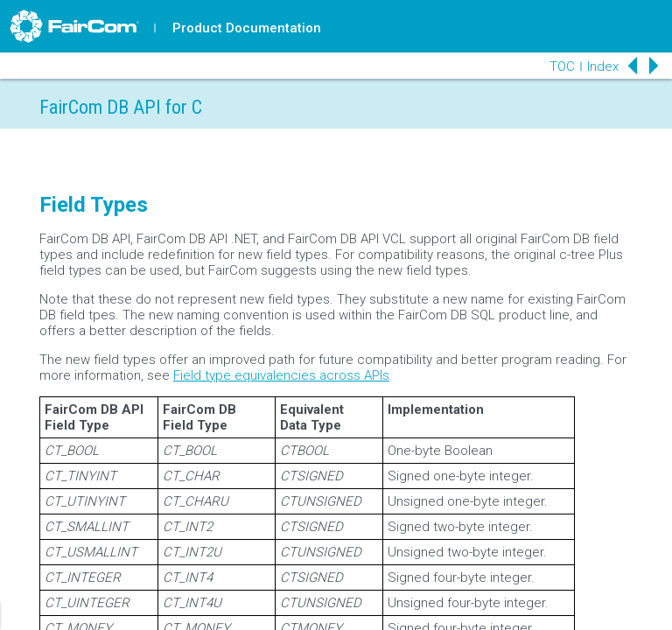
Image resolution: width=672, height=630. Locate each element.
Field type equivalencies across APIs (281, 375)
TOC (562, 66)
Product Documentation (247, 28)
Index (603, 66)
